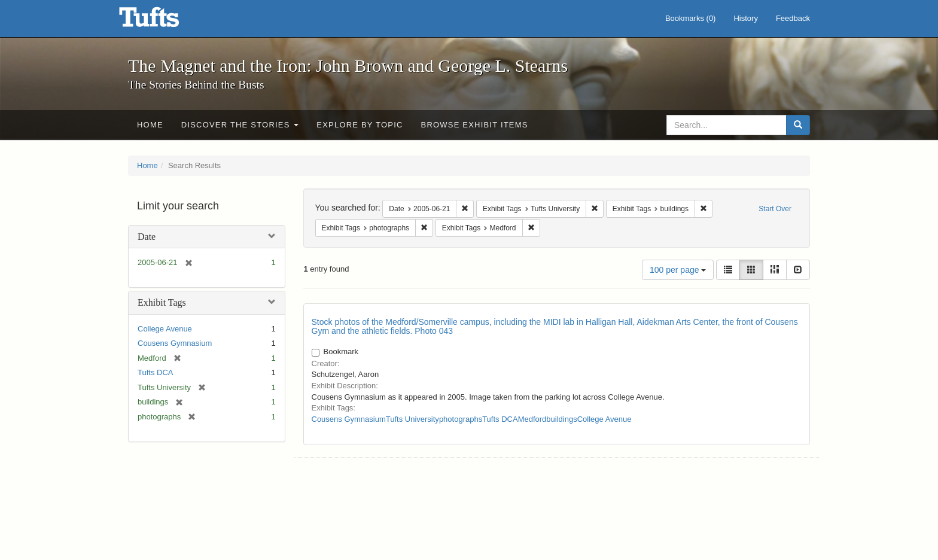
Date (147, 237)
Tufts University (412, 419)
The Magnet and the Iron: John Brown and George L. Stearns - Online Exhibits (164, 21)
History (745, 18)
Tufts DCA (155, 372)
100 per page (678, 270)
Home (150, 125)
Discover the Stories (240, 125)
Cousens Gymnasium (175, 343)
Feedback (793, 18)
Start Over (775, 209)
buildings (561, 419)
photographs (461, 419)
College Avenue (165, 329)
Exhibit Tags (162, 302)
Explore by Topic (360, 125)
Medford (532, 419)
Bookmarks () (691, 18)
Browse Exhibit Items (475, 125)
